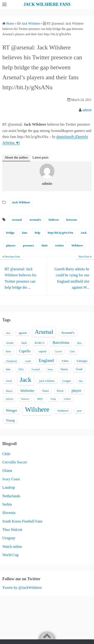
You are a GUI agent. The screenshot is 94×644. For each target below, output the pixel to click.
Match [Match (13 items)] (9, 391)
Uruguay (9, 538)
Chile (6, 454)
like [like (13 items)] (81, 381)
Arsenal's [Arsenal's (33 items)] (68, 333)
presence (28, 245)
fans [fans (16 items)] (8, 369)
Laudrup (9, 487)
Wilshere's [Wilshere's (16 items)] (63, 411)
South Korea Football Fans (22, 521)
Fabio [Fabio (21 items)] (65, 361)
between (72, 220)
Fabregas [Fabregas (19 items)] (82, 361)
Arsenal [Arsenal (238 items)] (44, 332)
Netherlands (11, 496)
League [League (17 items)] (67, 381)
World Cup (10, 555)
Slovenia (9, 513)
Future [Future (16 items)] (64, 369)
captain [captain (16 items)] (42, 351)
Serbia (7, 504)
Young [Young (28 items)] (10, 420)
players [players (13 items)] (10, 399)
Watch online (12, 547)
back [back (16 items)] (24, 343)
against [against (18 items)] (23, 333)
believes (54, 220)
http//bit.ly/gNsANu (60, 233)
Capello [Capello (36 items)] (25, 351)
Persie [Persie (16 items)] (60, 391)
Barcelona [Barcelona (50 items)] (61, 342)
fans (25, 233)
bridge (10, 233)
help (37, 233)
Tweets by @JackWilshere (22, 588)
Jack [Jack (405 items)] (26, 380)
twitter (60, 245)
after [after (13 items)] (8, 333)
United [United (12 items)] (67, 399)
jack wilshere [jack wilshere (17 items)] (47, 381)
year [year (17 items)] (79, 411)
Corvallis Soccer (15, 462)
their (45, 245)
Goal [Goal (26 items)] (79, 369)
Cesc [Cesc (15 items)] (72, 352)
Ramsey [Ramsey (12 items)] (25, 399)
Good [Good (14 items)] (9, 381)
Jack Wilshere (21, 202)
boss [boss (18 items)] (8, 351)
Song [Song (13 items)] (53, 399)
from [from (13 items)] (50, 369)
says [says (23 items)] (40, 399)
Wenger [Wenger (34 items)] (11, 410)
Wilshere (77, 245)
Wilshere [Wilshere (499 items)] (37, 409)
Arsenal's (35, 220)
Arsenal (17, 220)
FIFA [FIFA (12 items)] (21, 369)
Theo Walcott (12, 530)
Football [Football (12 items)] (36, 369)
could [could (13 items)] (28, 361)
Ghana (7, 470)
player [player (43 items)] (76, 391)
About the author (16, 158)
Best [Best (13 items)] (80, 343)
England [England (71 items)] (46, 360)
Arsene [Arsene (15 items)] (10, 343)
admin (87, 110)
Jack (84, 233)
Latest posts (40, 158)
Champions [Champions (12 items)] (12, 361)
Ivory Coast (11, 479)
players (11, 245)
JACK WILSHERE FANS (47, 4)
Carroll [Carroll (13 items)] (58, 351)
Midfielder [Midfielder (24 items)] (27, 391)
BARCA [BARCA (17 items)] (40, 343)
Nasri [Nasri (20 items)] (46, 391)
